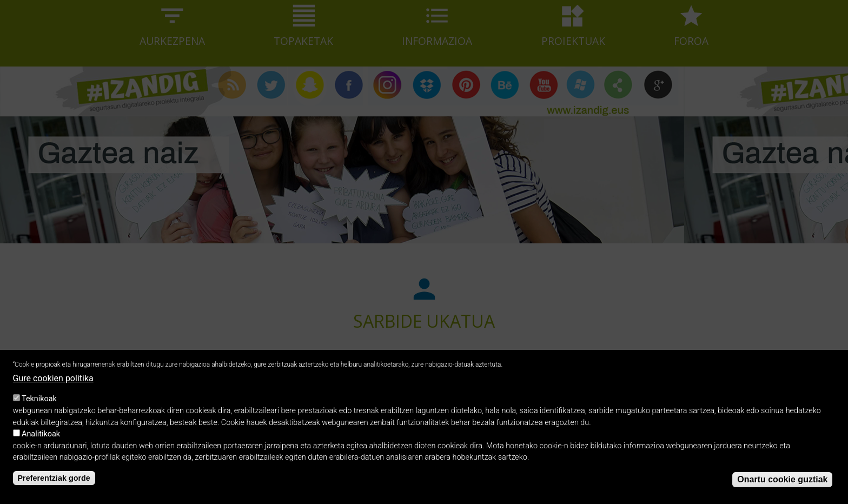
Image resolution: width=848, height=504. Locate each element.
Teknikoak (39, 409)
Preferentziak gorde (54, 488)
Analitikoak (41, 444)
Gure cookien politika (53, 387)
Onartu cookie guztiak (782, 489)
